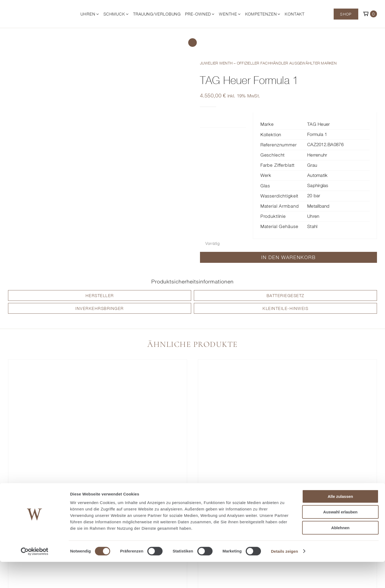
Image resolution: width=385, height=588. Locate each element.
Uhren (313, 216)
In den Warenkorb (288, 257)
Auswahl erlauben (340, 538)
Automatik (317, 175)
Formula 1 (317, 134)
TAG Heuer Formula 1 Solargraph (288, 502)
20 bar (314, 196)
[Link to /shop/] (192, 43)
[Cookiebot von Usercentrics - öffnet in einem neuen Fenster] (35, 578)
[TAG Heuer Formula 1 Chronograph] (98, 427)
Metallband (318, 206)
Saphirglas (318, 185)
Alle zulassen (340, 523)
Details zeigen (284, 577)
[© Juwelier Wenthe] (33, 9)
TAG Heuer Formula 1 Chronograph (98, 502)
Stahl (312, 226)
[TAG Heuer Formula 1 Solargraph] (287, 427)
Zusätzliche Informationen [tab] (214, 120)
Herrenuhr (317, 155)
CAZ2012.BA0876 (325, 145)
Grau (312, 165)
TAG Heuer (318, 124)
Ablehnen (340, 554)
